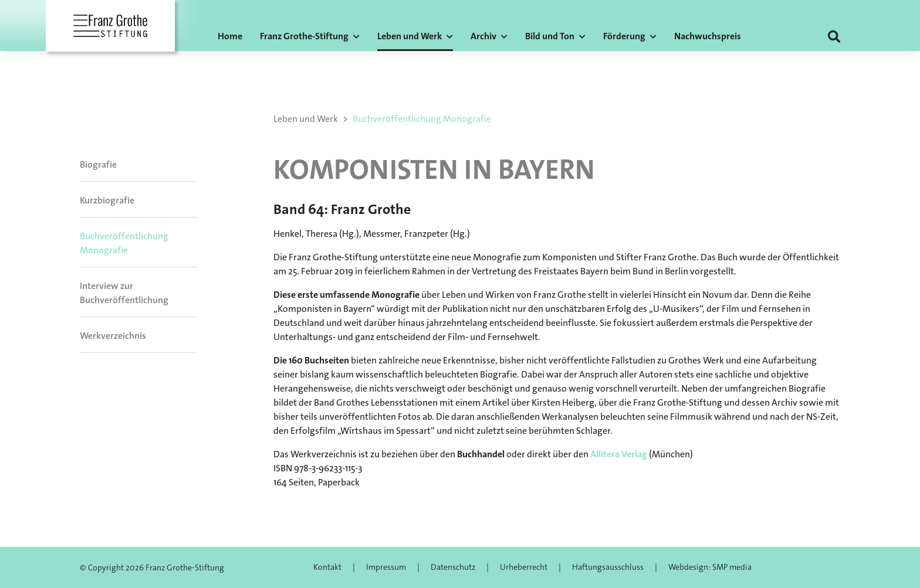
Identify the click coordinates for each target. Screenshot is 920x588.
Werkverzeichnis (113, 336)
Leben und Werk (306, 119)
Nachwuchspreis (708, 36)
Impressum (386, 567)
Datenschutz (453, 567)
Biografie (98, 164)
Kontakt (327, 567)
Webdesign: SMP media (710, 567)
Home (230, 36)
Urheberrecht (524, 567)
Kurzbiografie (107, 200)
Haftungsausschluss (608, 567)
